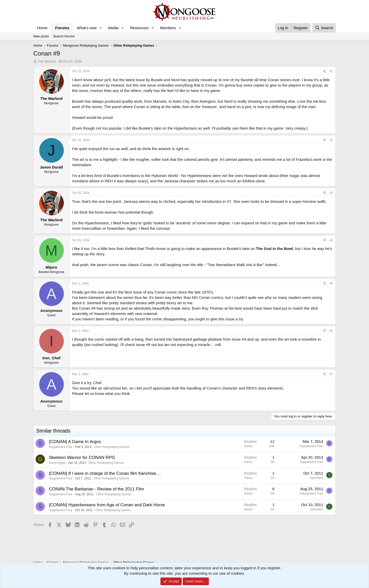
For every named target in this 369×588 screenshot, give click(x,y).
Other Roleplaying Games (112, 447)
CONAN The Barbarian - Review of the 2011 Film (96, 489)
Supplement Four (61, 447)
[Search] (324, 28)
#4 (331, 240)
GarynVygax (57, 463)
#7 (331, 374)
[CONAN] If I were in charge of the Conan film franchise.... (105, 473)
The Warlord (47, 61)
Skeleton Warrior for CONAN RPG (82, 458)
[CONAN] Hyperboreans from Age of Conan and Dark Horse (107, 505)
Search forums (64, 36)
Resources (139, 28)
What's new (87, 28)
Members (168, 28)
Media (113, 28)
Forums (62, 28)
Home (42, 28)
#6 (331, 331)
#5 (331, 283)
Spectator (317, 478)
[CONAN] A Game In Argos (75, 442)
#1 (331, 71)
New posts (41, 36)
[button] (101, 28)
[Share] (324, 71)
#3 (331, 193)
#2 (331, 140)
